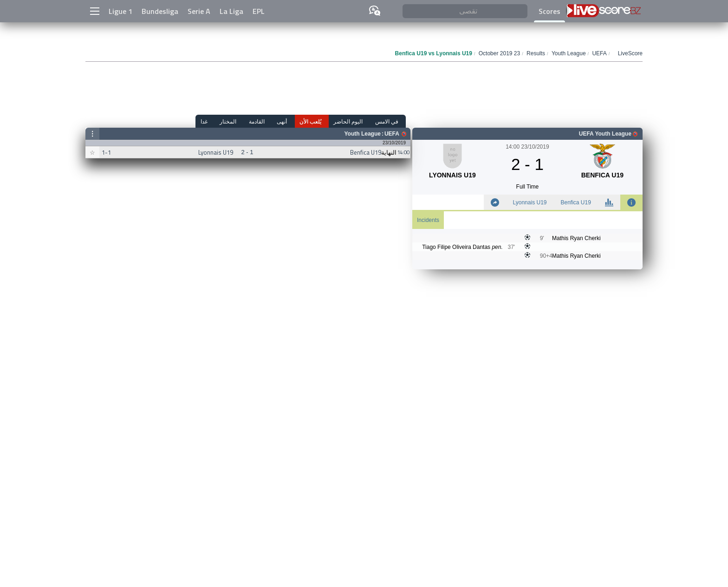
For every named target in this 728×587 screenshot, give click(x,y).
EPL (259, 11)
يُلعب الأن (319, 121)
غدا (225, 121)
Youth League (362, 134)
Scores (549, 11)
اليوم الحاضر (354, 121)
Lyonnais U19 (530, 202)
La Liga (231, 11)
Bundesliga (160, 11)
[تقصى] (465, 11)
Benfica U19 (575, 202)
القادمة (272, 121)
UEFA (392, 134)
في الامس (390, 121)
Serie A (199, 11)
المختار (246, 121)
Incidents (428, 220)
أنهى (294, 121)
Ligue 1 (120, 11)
